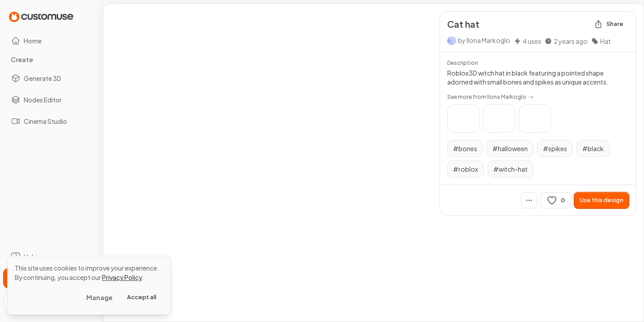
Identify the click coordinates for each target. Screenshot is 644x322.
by (484, 40)
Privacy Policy (122, 277)
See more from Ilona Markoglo (490, 97)
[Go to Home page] (41, 16)
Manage (100, 297)
